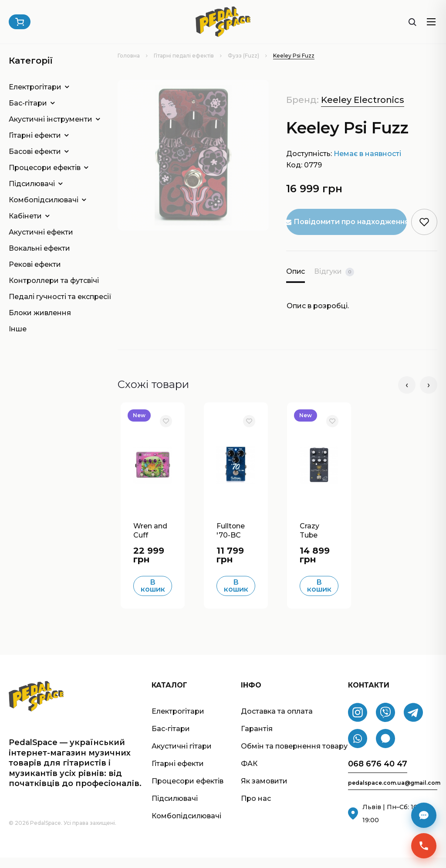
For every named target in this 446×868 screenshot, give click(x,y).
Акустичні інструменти (50, 119)
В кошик (153, 597)
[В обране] (166, 421)
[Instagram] (358, 723)
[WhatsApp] (358, 749)
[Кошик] (20, 22)
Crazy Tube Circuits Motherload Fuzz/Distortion (319, 541)
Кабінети (25, 216)
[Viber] (385, 723)
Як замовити (264, 792)
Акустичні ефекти (41, 232)
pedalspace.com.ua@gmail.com (393, 794)
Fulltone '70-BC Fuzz (231, 541)
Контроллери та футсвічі (50, 281)
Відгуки (335, 272)
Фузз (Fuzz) (243, 56)
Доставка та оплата (277, 722)
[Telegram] (413, 723)
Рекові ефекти (35, 264)
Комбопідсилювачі (44, 200)
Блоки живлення (40, 313)
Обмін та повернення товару (294, 757)
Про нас (256, 809)
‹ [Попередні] (407, 385)
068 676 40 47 (378, 775)
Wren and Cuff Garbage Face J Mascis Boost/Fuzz (152, 541)
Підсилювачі (32, 184)
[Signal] (385, 749)
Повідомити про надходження (346, 222)
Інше (18, 329)
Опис (296, 271)
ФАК (249, 774)
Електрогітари (35, 87)
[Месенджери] (424, 815)
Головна (129, 56)
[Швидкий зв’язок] (424, 846)
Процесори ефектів (45, 168)
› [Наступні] (429, 385)
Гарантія (257, 740)
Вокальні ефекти (39, 248)
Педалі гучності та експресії (50, 297)
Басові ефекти (35, 151)
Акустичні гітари (182, 757)
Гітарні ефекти (35, 135)
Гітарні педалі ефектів (184, 56)
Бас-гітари (28, 103)
